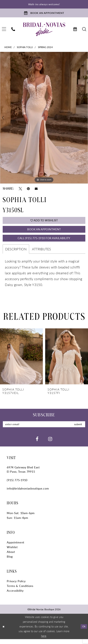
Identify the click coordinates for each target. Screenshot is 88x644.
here (44, 641)
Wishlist (12, 552)
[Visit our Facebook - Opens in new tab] (37, 444)
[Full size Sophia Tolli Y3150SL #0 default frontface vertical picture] (44, 119)
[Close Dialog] (4, 631)
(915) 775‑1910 (17, 485)
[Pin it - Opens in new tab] (28, 190)
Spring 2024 (45, 48)
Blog (10, 561)
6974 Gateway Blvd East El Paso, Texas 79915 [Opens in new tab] (23, 474)
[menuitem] (13, 31)
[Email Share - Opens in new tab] (36, 190)
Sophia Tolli (25, 48)
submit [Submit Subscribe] (77, 429)
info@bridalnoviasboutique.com (28, 493)
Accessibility (15, 595)
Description (16, 253)
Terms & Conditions (20, 591)
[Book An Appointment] (44, 14)
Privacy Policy (16, 586)
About (11, 557)
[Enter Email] (44, 429)
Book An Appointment (44, 232)
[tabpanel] (44, 119)
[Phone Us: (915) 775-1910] (13, 31)
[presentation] (21, 361)
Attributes (41, 253)
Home (8, 48)
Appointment (16, 547)
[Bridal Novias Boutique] (44, 31)
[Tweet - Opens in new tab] (20, 190)
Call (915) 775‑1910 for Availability (44, 242)
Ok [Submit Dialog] (83, 631)
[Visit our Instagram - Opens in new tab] (50, 444)
